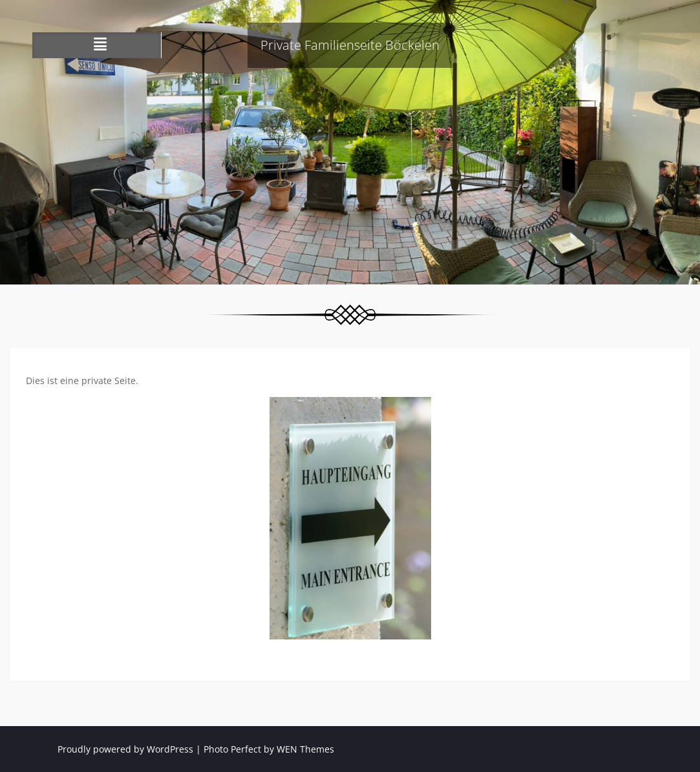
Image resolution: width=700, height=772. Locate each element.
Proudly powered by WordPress (125, 749)
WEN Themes (305, 749)
